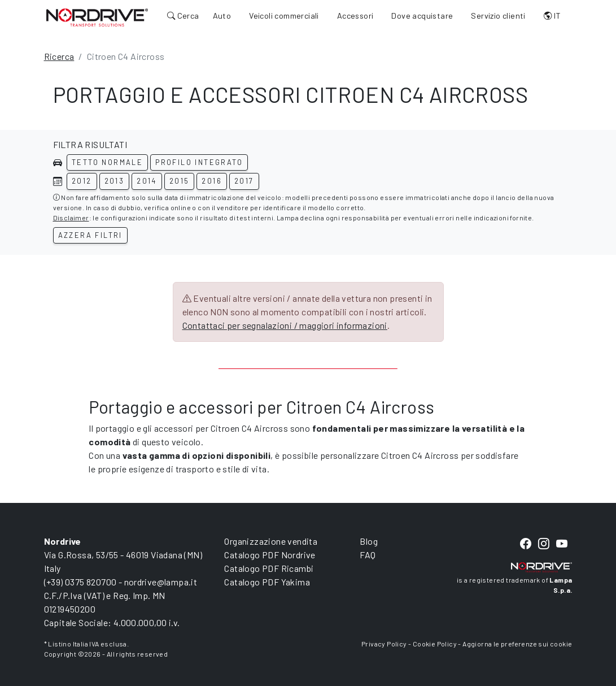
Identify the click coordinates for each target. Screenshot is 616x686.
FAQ (368, 555)
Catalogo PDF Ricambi (269, 568)
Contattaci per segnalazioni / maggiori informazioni (285, 325)
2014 (147, 181)
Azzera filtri (90, 235)
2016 (212, 181)
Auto (222, 16)
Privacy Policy (384, 644)
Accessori (355, 16)
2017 (244, 181)
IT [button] (552, 16)
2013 (115, 181)
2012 (82, 181)
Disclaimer (71, 218)
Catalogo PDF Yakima (267, 582)
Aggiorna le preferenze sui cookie (517, 644)
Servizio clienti (498, 16)
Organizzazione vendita (271, 541)
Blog (369, 541)
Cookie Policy (435, 644)
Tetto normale (107, 162)
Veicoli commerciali (284, 16)
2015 (180, 181)
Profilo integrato (199, 162)
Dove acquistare (422, 16)
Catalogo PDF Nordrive (270, 555)
